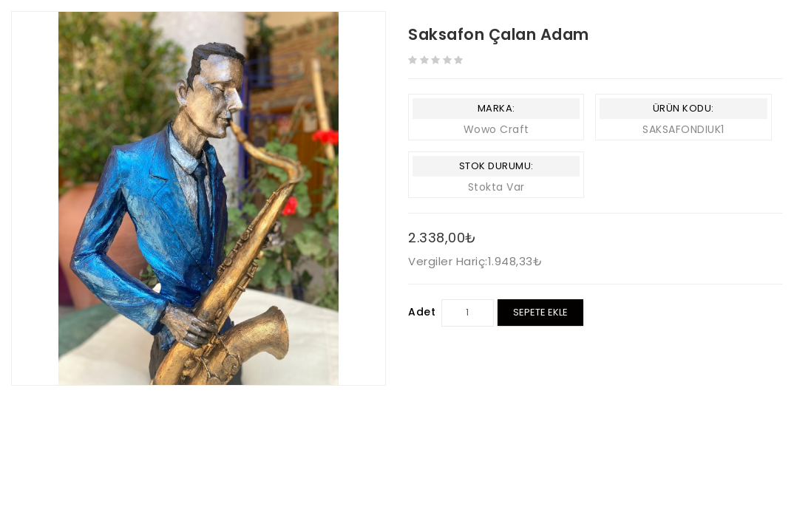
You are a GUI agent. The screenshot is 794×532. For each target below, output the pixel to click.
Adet (422, 312)
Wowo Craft (496, 129)
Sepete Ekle (540, 312)
